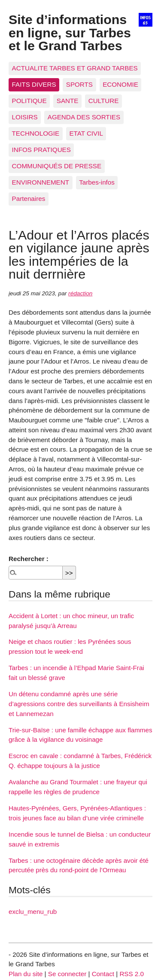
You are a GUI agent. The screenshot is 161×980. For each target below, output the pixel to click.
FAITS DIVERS (34, 84)
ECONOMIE (120, 84)
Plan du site (26, 974)
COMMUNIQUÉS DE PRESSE (57, 166)
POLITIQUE (29, 101)
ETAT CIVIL (86, 133)
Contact (103, 974)
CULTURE (104, 101)
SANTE (68, 101)
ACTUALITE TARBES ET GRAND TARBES (75, 68)
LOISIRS (25, 117)
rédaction (80, 293)
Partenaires (29, 199)
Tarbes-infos (97, 182)
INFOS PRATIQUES (41, 150)
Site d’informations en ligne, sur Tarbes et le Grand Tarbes (70, 32)
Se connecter (67, 974)
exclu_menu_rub (33, 912)
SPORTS (79, 84)
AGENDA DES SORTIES (84, 117)
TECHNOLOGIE (36, 133)
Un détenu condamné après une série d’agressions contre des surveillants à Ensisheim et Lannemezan (79, 704)
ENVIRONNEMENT (41, 182)
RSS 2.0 (132, 974)
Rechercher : (29, 559)
